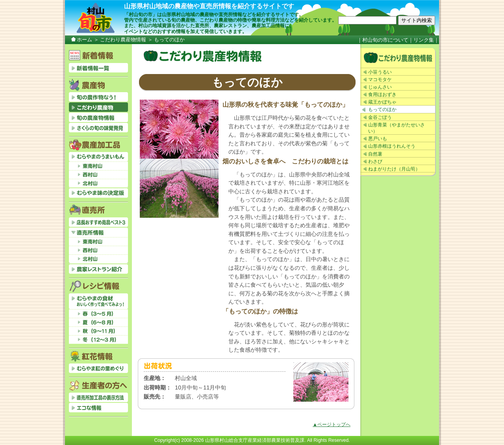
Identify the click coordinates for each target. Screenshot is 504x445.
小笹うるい (380, 72)
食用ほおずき (382, 95)
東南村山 (98, 166)
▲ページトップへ (332, 425)
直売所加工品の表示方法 (98, 397)
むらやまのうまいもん (98, 157)
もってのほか (382, 109)
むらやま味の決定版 (98, 193)
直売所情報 (98, 232)
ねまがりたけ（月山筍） (394, 169)
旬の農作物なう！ (98, 97)
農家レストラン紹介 (98, 269)
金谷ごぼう (380, 117)
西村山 (98, 174)
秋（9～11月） (98, 331)
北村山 (98, 183)
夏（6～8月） (98, 322)
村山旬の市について (385, 40)
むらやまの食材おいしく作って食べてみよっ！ (98, 301)
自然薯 (375, 154)
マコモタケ (380, 80)
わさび (375, 161)
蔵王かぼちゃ (382, 102)
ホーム (84, 40)
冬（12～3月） (98, 339)
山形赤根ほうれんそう (392, 146)
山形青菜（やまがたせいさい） (397, 128)
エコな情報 (98, 408)
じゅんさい (380, 87)
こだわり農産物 (398, 58)
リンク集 (424, 40)
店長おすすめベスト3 (98, 222)
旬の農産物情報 (98, 117)
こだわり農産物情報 (123, 40)
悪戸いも (378, 139)
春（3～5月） (98, 313)
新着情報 (98, 68)
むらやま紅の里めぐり (98, 368)
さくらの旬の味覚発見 (98, 128)
